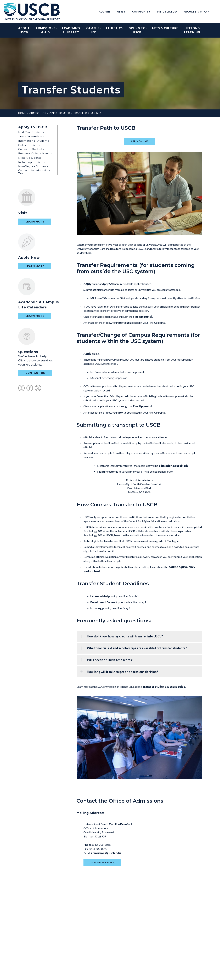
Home (22, 113)
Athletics (114, 30)
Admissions (38, 113)
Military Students (30, 158)
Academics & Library (71, 30)
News (121, 12)
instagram (21, 388)
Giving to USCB (137, 30)
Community (141, 12)
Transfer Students (88, 113)
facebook (30, 388)
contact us (35, 373)
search (215, 12)
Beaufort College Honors (35, 154)
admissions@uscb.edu (106, 853)
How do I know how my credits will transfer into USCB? (125, 636)
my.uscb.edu (167, 12)
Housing (96, 608)
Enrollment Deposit (104, 602)
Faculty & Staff (196, 12)
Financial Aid (99, 596)
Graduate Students (31, 149)
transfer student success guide (164, 687)
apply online (139, 141)
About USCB (24, 30)
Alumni (104, 12)
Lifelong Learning (192, 30)
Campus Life (93, 30)
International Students (34, 141)
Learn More (35, 222)
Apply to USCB (60, 113)
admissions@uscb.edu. (174, 466)
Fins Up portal (143, 317)
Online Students (29, 145)
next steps (126, 323)
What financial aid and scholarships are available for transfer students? (137, 648)
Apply (87, 284)
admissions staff (102, 862)
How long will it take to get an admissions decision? (122, 672)
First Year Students (31, 132)
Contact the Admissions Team (34, 172)
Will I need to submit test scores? (110, 660)
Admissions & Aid (46, 30)
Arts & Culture (165, 30)
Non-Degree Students (33, 166)
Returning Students (32, 162)
